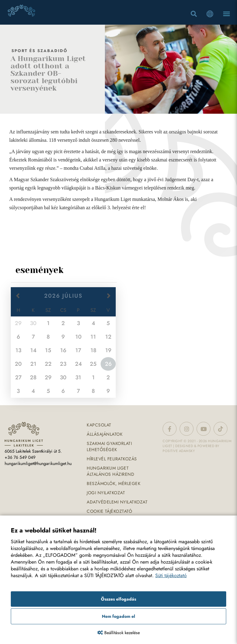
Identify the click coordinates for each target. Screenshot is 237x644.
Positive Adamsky (179, 451)
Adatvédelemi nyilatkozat (117, 502)
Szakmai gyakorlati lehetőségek (109, 446)
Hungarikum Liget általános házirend (110, 471)
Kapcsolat (99, 425)
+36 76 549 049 (20, 457)
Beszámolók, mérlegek (114, 483)
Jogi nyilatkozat (106, 493)
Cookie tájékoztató (109, 511)
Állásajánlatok (105, 434)
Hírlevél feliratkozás (112, 459)
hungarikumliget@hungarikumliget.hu (38, 463)
